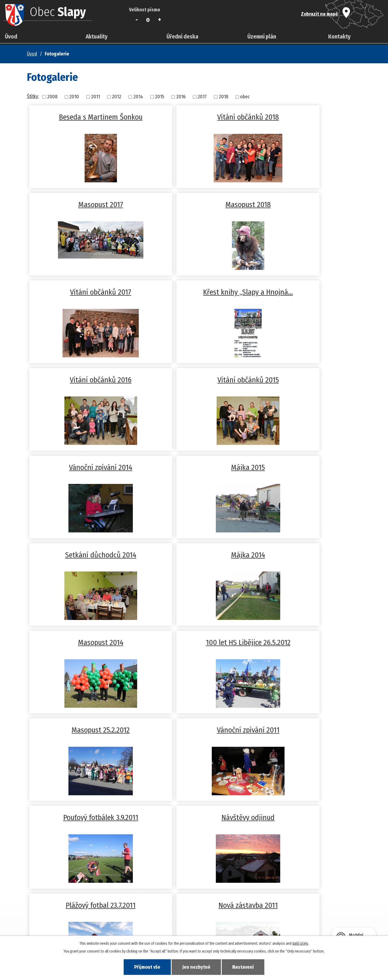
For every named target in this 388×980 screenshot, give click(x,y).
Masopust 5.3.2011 (83, 730)
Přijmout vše (145, 967)
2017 (202, 97)
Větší (159, 20)
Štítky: (33, 96)
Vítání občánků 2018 (194, 117)
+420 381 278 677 (150, 916)
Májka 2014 (305, 380)
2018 (224, 97)
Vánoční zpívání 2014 (305, 292)
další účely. (300, 943)
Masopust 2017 (305, 117)
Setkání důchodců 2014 (194, 380)
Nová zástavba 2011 (194, 642)
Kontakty (339, 37)
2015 (160, 97)
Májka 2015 (83, 380)
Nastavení (245, 967)
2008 (52, 97)
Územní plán (262, 37)
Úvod (11, 37)
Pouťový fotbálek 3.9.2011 (194, 555)
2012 (117, 97)
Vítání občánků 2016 (83, 292)
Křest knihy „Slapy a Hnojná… (305, 205)
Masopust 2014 (83, 467)
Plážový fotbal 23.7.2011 (83, 642)
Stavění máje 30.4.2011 (305, 642)
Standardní (148, 20)
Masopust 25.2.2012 (305, 467)
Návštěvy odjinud (305, 555)
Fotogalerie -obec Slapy (305, 730)
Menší (137, 20)
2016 (181, 97)
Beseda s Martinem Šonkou (83, 117)
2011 (96, 97)
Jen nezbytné (196, 967)
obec (245, 97)
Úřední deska (182, 37)
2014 (138, 97)
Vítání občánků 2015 (194, 292)
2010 (74, 97)
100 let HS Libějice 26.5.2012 (194, 467)
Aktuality (97, 37)
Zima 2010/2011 (194, 730)
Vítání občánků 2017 (194, 205)
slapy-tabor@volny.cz (155, 923)
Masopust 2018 (83, 205)
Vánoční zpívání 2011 (83, 555)
